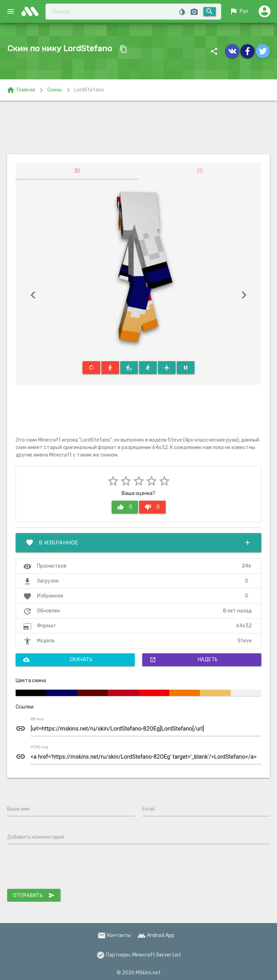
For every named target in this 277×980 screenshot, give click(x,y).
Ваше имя (18, 809)
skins (32, 11)
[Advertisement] (138, 127)
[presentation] (61, 868)
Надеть (184, 660)
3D (77, 171)
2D (200, 171)
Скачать (58, 660)
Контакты (114, 935)
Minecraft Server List (157, 955)
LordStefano (89, 90)
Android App (156, 935)
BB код (37, 719)
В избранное (138, 543)
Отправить (34, 895)
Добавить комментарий (36, 837)
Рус (239, 11)
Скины (55, 90)
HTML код (39, 747)
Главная (21, 90)
